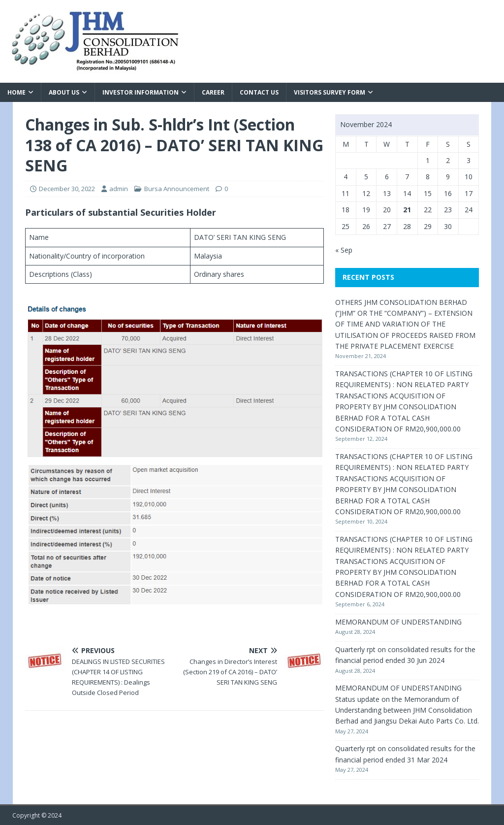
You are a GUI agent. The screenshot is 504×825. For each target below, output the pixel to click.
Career (213, 92)
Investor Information (141, 92)
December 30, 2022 (67, 189)
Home (16, 92)
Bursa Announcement (177, 189)
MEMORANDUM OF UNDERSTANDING (398, 622)
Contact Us (259, 92)
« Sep (344, 250)
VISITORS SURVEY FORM (330, 92)
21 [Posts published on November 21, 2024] (407, 210)
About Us (64, 92)
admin (119, 189)
